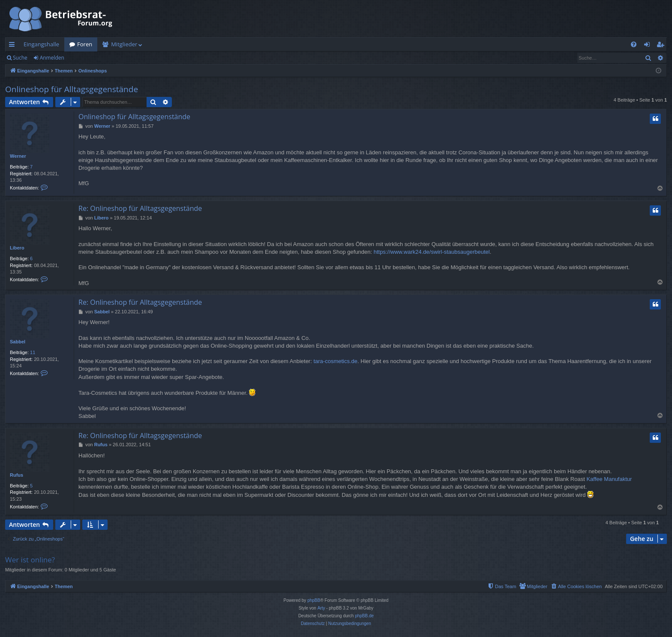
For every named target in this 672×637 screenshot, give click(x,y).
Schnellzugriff (13, 46)
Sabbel (18, 342)
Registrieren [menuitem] (662, 46)
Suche (20, 58)
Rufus (16, 475)
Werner (18, 156)
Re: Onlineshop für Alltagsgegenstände (140, 208)
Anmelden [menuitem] (649, 46)
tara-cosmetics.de (335, 361)
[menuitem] (634, 44)
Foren (85, 44)
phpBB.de (364, 616)
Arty (321, 608)
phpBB (314, 600)
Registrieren (91, 58)
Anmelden (52, 58)
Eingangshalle (41, 44)
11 (33, 352)
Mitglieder (124, 44)
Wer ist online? (30, 560)
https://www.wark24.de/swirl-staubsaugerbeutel (432, 252)
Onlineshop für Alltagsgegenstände (72, 89)
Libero (17, 248)
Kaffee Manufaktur (609, 479)
